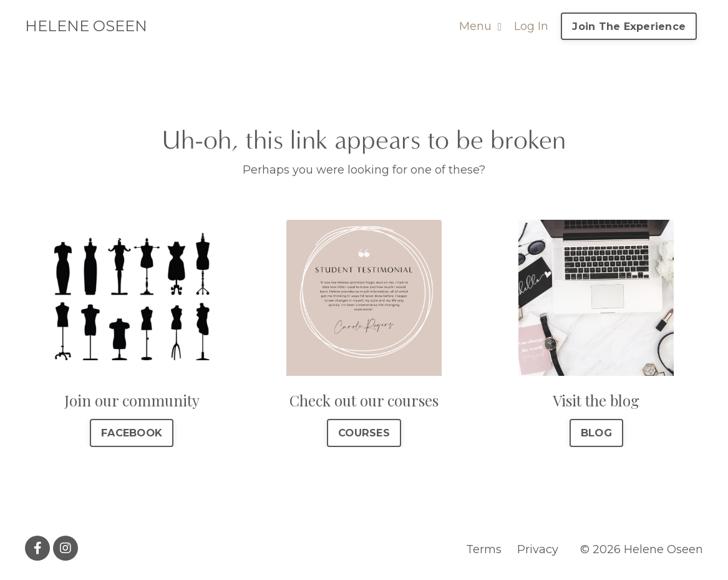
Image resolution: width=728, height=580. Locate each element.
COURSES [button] (364, 433)
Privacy (538, 549)
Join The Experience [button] (629, 26)
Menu (481, 26)
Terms (484, 549)
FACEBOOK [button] (132, 433)
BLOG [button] (596, 433)
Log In (531, 26)
